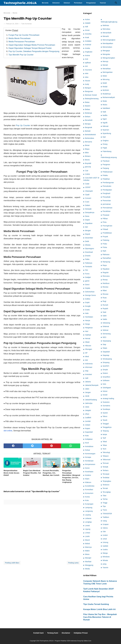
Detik (87, 241)
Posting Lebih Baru (12, 563)
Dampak (88, 209)
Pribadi (105, 229)
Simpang (106, 362)
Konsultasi (89, 490)
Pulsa (105, 247)
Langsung (89, 511)
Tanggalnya (107, 427)
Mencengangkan (109, 40)
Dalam (88, 205)
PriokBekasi (107, 233)
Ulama (105, 528)
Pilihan (105, 219)
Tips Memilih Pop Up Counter (21, 55)
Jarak (87, 396)
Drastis (88, 256)
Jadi (87, 378)
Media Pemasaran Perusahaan (22, 42)
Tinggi (105, 503)
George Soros (90, 295)
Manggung (89, 565)
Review (105, 287)
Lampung (89, 508)
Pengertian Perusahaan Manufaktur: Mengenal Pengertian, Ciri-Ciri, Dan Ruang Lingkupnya (71, 477)
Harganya (89, 328)
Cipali (87, 195)
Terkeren (106, 485)
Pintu (105, 222)
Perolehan (107, 211)
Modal (105, 87)
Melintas (106, 25)
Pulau (105, 244)
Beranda (45, 3)
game (87, 281)
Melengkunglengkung (109, 22)
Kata (87, 436)
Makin (87, 551)
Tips (104, 506)
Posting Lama (73, 563)
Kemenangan (90, 454)
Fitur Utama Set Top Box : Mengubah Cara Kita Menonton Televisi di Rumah (100, 617)
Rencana (106, 276)
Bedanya (88, 113)
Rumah (105, 305)
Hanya (88, 320)
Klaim (87, 479)
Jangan (88, 392)
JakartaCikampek (92, 385)
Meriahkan (107, 69)
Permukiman (108, 208)
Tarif (104, 438)
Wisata (105, 560)
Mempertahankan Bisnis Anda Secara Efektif (11, 473)
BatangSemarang (92, 99)
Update (105, 546)
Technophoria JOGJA (20, 3)
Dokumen (56, 3)
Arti (86, 66)
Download (89, 252)
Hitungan (89, 349)
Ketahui (88, 475)
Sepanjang (107, 341)
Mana (87, 554)
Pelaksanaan (108, 172)
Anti (87, 59)
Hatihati (88, 335)
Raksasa (106, 254)
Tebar (105, 445)
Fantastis (89, 267)
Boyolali (88, 163)
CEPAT (88, 187)
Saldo (105, 319)
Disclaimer (66, 633)
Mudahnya (107, 94)
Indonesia (89, 364)
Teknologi (106, 452)
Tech (104, 449)
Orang (105, 144)
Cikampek (89, 191)
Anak (87, 37)
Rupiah (105, 309)
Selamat (106, 326)
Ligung (88, 529)
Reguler (106, 272)
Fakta (87, 259)
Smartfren (106, 377)
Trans (105, 510)
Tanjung (106, 431)
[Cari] (116, 3)
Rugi (104, 301)
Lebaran (88, 518)
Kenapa (88, 457)
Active (87, 19)
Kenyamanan (90, 464)
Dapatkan (89, 223)
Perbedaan (78, 3)
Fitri (86, 270)
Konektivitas (90, 486)
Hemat (88, 338)
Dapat (87, 220)
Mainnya (88, 547)
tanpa (105, 434)
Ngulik (105, 123)
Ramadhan (107, 258)
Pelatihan (106, 179)
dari (86, 227)
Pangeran (106, 165)
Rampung (106, 262)
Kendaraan (89, 461)
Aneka (87, 48)
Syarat (105, 413)
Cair (87, 171)
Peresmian (107, 201)
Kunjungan (89, 504)
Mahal (87, 544)
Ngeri (105, 119)
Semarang (107, 334)
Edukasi (67, 3)
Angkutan (89, 52)
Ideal (87, 356)
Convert (88, 198)
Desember (89, 238)
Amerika (88, 34)
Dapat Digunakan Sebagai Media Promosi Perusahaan (32, 45)
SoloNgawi (107, 388)
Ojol (104, 137)
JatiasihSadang (91, 400)
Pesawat (106, 215)
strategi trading (108, 398)
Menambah (107, 33)
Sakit (105, 316)
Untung (105, 542)
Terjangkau (107, 481)
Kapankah (89, 432)
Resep (105, 280)
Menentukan (107, 47)
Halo (87, 313)
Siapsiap (106, 355)
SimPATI (106, 366)
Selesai (105, 330)
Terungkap (107, 492)
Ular (104, 531)
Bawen (88, 106)
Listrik (87, 536)
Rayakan (106, 269)
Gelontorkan (90, 292)
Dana (87, 216)
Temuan (106, 463)
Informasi (89, 367)
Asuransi (88, 70)
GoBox (88, 299)
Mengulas (106, 54)
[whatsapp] (71, 446)
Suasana (106, 402)
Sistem (105, 373)
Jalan (87, 389)
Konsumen (89, 493)
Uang (105, 521)
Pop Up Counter (23, 126)
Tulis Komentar (26, 24)
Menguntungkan (109, 58)
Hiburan (88, 346)
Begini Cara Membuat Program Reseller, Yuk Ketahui (32, 473)
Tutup (15, 31)
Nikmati (106, 126)
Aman (87, 30)
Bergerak (89, 127)
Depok (88, 234)
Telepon (106, 456)
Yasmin (105, 568)
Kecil (87, 443)
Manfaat (88, 562)
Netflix (105, 115)
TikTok (105, 499)
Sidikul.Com (87, 641)
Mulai (105, 101)
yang (105, 564)
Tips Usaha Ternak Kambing (96, 604)
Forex (87, 274)
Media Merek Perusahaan (19, 39)
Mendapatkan (108, 43)
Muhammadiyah (109, 97)
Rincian (106, 294)
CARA (87, 174)
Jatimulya (89, 403)
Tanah (105, 420)
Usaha (105, 550)
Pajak (105, 148)
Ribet (105, 291)
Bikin (87, 153)
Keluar (88, 450)
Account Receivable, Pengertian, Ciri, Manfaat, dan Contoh (51, 473)
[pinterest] (52, 446)
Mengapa (106, 51)
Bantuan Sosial (91, 95)
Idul (86, 360)
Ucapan (106, 524)
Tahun (105, 416)
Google (88, 306)
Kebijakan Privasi (82, 633)
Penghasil (106, 193)
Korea (87, 497)
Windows (106, 557)
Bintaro (88, 156)
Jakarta (88, 382)
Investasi (88, 374)
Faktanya (89, 263)
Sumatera (106, 406)
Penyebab (107, 197)
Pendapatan (107, 190)
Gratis (87, 310)
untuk (105, 539)
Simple (105, 370)
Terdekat (106, 478)
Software (106, 380)
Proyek (105, 237)
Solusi (105, 391)
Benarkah (89, 120)
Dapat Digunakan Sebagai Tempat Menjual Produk (30, 49)
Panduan (106, 161)
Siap (104, 344)
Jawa (87, 407)
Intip (87, 371)
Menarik (106, 36)
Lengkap (88, 522)
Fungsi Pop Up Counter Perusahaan (24, 36)
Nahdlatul (106, 108)
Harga (87, 324)
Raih (104, 251)
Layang (88, 515)
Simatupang (107, 359)
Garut (87, 285)
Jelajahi (88, 410)
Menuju (105, 61)
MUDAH (106, 90)
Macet (87, 540)
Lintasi (88, 533)
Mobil (105, 83)
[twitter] (32, 446)
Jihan (87, 414)
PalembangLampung (109, 157)
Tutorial (103, 3)
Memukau (106, 29)
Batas (87, 102)
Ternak (105, 488)
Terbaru (106, 470)
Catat (87, 184)
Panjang (106, 168)
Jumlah (88, 421)
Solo (104, 384)
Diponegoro (89, 249)
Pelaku (105, 175)
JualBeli (88, 418)
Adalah (88, 23)
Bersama (89, 142)
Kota (87, 500)
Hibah (87, 342)
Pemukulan (107, 186)
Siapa (105, 348)
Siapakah (106, 352)
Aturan (88, 81)
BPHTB (88, 167)
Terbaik (105, 467)
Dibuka (88, 245)
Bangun (88, 88)
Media (87, 569)
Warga (105, 553)
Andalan (88, 41)
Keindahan (89, 446)
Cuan (87, 202)
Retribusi (106, 283)
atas (87, 73)
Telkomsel (106, 460)
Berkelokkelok (90, 135)
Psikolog (106, 240)
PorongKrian (107, 226)
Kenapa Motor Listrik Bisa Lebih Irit (99, 609)
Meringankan (108, 72)
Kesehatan (89, 472)
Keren (87, 468)
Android (88, 45)
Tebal (105, 442)
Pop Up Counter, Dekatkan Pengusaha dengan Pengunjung (34, 52)
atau (87, 77)
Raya (105, 265)
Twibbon (106, 517)
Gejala (88, 288)
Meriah (105, 65)
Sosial (105, 395)
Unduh (105, 535)
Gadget (88, 277)
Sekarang (106, 323)
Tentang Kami (52, 633)
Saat (104, 312)
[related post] (13, 463)
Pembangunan (108, 183)
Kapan (88, 428)
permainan (107, 204)
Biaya (87, 149)
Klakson (88, 482)
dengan (88, 230)
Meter (105, 76)
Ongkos (106, 141)
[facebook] (13, 446)
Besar (87, 145)
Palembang (107, 151)
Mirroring (106, 79)
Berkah (88, 131)
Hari (87, 331)
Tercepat (106, 474)
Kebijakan (89, 439)
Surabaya (106, 409)
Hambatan (89, 317)
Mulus (105, 105)
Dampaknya (90, 212)
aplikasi (88, 63)
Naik (104, 112)
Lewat (87, 526)
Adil (86, 27)
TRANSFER (107, 514)
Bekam (88, 117)
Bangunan (89, 91)
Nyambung (107, 133)
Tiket (105, 496)
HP (86, 353)
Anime (87, 55)
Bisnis (87, 160)
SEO (104, 337)
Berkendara (89, 138)
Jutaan (88, 425)
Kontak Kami (37, 633)
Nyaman (106, 130)
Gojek (87, 302)
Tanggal (106, 424)
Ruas (105, 298)
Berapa (88, 124)
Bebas (87, 109)
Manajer (88, 558)
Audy (87, 84)
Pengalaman (91, 3)
